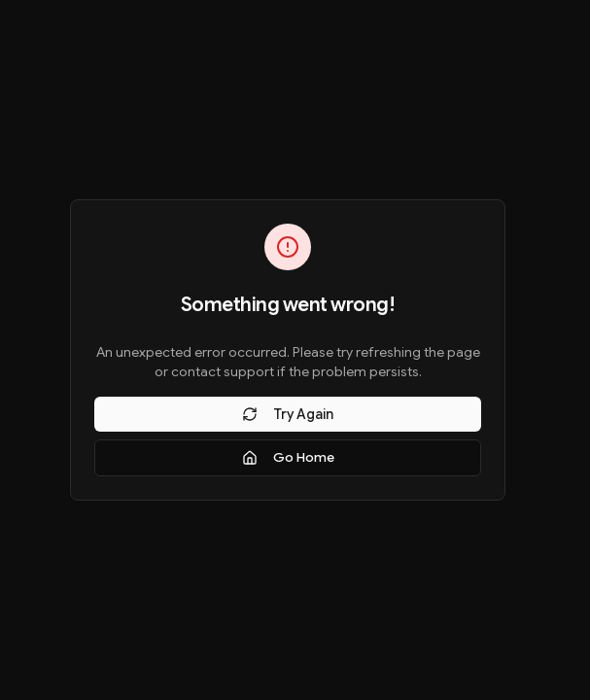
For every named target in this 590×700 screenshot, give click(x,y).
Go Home (288, 457)
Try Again (288, 414)
